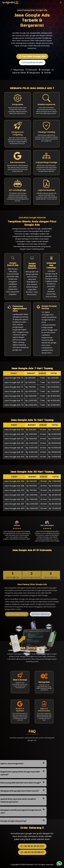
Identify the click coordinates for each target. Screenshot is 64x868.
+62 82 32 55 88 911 (32, 852)
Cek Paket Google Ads (32, 56)
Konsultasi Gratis (32, 62)
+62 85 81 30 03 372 (32, 846)
